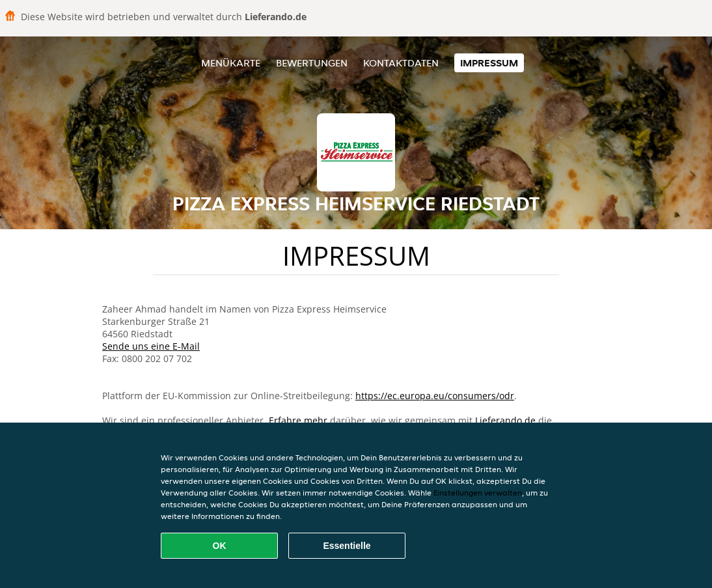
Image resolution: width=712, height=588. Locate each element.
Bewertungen (312, 63)
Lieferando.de (505, 420)
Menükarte (231, 63)
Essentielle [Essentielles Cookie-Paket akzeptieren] (347, 546)
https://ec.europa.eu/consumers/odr (435, 396)
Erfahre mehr (298, 420)
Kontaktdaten (401, 63)
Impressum (489, 63)
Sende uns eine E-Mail (151, 346)
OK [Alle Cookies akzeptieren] (220, 546)
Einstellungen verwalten (478, 493)
